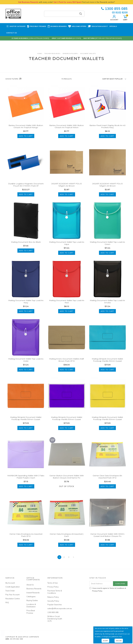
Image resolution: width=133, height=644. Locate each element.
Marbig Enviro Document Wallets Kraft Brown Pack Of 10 (67, 363)
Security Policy (53, 601)
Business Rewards (57, 26)
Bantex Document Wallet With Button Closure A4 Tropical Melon (67, 126)
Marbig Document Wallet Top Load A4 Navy (26, 305)
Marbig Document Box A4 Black (26, 245)
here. (121, 637)
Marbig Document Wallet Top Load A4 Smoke (107, 305)
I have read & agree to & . (108, 590)
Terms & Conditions (117, 588)
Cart (125, 17)
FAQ (7, 602)
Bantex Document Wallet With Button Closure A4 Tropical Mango (26, 126)
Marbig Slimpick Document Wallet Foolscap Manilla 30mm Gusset (107, 363)
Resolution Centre (13, 599)
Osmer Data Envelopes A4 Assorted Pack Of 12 (26, 538)
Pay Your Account (12, 595)
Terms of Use (53, 583)
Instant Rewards (33, 593)
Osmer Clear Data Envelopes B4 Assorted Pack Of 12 (107, 480)
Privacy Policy (53, 587)
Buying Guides (32, 600)
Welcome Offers (77, 26)
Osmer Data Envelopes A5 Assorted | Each (67, 538)
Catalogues (31, 597)
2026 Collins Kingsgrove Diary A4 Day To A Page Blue (25, 633)
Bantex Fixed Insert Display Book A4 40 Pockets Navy (107, 126)
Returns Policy (53, 597)
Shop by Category (16, 26)
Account (114, 17)
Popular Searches (55, 605)
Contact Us (11, 33)
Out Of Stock (67, 489)
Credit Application (13, 587)
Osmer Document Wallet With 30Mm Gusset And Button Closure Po (107, 538)
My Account (10, 583)
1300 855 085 (114, 9)
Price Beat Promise (37, 26)
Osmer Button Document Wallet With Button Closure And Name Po (67, 480)
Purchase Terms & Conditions (55, 592)
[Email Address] (101, 584)
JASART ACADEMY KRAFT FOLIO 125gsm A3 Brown (107, 188)
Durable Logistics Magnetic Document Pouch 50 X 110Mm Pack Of (26, 188)
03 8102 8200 (120, 12)
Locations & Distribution (31, 605)
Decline (119, 641)
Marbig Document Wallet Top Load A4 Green (107, 246)
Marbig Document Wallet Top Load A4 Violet (26, 363)
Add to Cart (26, 136)
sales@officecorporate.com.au (55, 608)
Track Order (10, 591)
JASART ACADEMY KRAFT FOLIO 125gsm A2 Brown (67, 188)
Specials (113, 26)
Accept (105, 641)
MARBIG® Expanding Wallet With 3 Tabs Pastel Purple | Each (26, 480)
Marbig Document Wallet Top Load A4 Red (67, 305)
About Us (30, 585)
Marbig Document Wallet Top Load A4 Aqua (67, 246)
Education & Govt (98, 26)
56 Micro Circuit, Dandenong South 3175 (55, 619)
